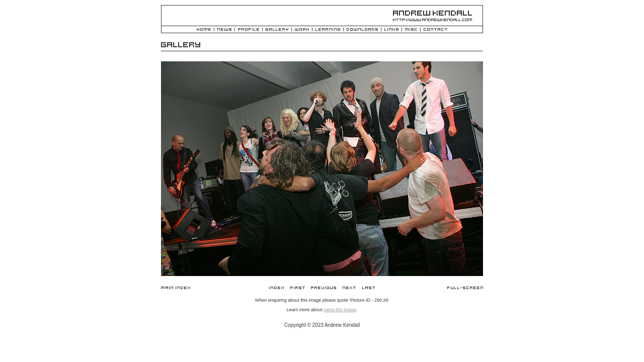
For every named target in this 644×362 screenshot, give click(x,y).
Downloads (362, 30)
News (224, 30)
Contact (435, 30)
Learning (328, 30)
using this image (340, 310)
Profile (249, 30)
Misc (411, 30)
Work (302, 30)
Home (204, 30)
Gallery (277, 30)
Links (391, 30)
